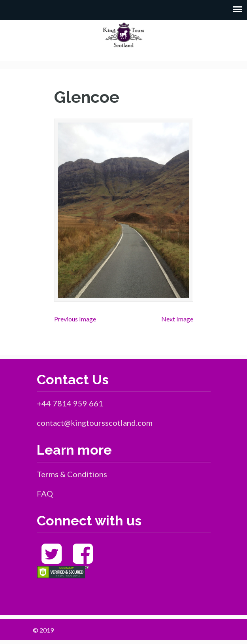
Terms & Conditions (72, 474)
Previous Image (75, 319)
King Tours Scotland (124, 35)
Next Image (177, 319)
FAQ (45, 493)
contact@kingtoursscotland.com (95, 423)
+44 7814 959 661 (70, 403)
